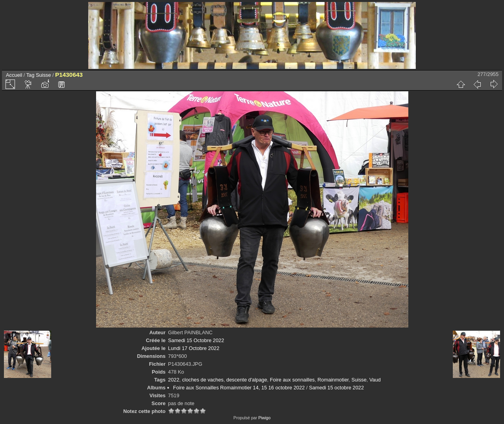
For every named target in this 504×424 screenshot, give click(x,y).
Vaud (375, 380)
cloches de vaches (203, 380)
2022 (174, 380)
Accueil (14, 75)
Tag (31, 75)
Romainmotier (333, 380)
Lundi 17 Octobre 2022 (194, 348)
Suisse (43, 75)
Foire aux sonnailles (292, 380)
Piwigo (264, 418)
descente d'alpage (247, 380)
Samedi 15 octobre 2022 (336, 388)
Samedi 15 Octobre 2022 (196, 340)
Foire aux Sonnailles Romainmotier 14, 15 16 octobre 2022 (239, 388)
